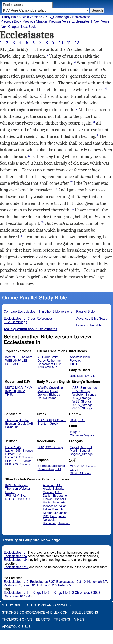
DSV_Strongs (54, 447)
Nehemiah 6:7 (97, 582)
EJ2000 (20, 499)
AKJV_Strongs (82, 405)
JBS (58, 469)
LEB (25, 361)
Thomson (12, 420)
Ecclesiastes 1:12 (16, 567)
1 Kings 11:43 (61, 593)
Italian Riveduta (53, 509)
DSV (41, 447)
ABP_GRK (45, 420)
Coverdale (56, 388)
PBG (46, 516)
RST (59, 485)
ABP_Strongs (82, 388)
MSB (16, 364)
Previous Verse (60, 21)
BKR (58, 492)
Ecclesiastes (81, 17)
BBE (73, 376)
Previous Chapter (35, 21)
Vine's (79, 620)
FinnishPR (60, 499)
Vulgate (75, 432)
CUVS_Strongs (80, 473)
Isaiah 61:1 (31, 585)
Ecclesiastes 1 (82, 21)
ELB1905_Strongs (18, 464)
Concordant (45, 364)
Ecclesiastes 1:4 (15, 556)
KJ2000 (11, 391)
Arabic (47, 489)
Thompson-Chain (17, 620)
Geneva (43, 395)
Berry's (43, 620)
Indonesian (50, 506)
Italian (63, 506)
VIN (93, 376)
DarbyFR (86, 447)
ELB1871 (12, 461)
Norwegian (50, 520)
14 (72, 209)
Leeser (10, 492)
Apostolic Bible (16, 627)
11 (69, 43)
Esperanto (60, 496)
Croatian (49, 492)
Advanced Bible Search (93, 319)
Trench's (62, 620)
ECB (41, 368)
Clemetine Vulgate (82, 435)
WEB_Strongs (82, 402)
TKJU (9, 395)
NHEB (10, 499)
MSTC (10, 388)
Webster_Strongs (84, 395)
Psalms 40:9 (13, 585)
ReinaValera (46, 469)
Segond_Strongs (81, 454)
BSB (8, 364)
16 (22, 236)
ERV (22, 357)
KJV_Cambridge (57, 17)
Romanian (50, 523)
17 (90, 256)
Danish (48, 496)
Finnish (48, 499)
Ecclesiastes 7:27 (42, 582)
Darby (42, 361)
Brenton (24, 420)
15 (42, 223)
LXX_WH (59, 420)
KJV (8, 357)
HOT (73, 420)
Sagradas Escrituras (51, 466)
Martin (74, 451)
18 (82, 269)
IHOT (74, 364)
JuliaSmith (51, 357)
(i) (30, 49)
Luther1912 (13, 454)
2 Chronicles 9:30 (85, 593)
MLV (55, 368)
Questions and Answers (49, 605)
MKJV (19, 388)
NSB (80, 376)
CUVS (74, 470)
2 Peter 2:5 (63, 585)
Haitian (48, 503)
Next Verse (102, 21)
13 (56, 189)
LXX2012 (12, 427)
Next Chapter (10, 27)
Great (54, 391)
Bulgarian (59, 489)
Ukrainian (64, 523)
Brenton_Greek (15, 424)
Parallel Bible (85, 312)
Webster (25, 489)
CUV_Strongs (87, 466)
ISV (87, 376)
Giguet (74, 447)
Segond (85, 451)
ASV (29, 357)
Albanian (49, 485)
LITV (58, 364)
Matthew (43, 391)
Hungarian (60, 503)
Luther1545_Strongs (19, 451)
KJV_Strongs (81, 391)
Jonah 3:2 (47, 585)
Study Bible (10, 17)
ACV (48, 368)
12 (77, 43)
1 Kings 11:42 (40, 593)
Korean (48, 513)
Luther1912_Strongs (19, 458)
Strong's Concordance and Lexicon (35, 613)
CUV (73, 466)
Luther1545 (13, 447)
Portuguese (58, 516)
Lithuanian (60, 513)
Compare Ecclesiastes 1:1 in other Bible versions (38, 312)
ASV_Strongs (82, 398)
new (94, 388)
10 (61, 43)
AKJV (17, 361)
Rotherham (54, 361)
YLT (15, 357)
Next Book (28, 27)
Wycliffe (43, 388)
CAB (30, 424)
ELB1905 (25, 461)
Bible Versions (32, 17)
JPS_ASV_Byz (15, 496)
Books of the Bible (89, 325)
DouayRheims (47, 398)
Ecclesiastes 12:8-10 (71, 582)
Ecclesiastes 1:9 (15, 560)
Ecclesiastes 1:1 (15, 553)
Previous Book (11, 21)
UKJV (21, 391)
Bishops (54, 395)
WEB (9, 361)
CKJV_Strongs (83, 408)
